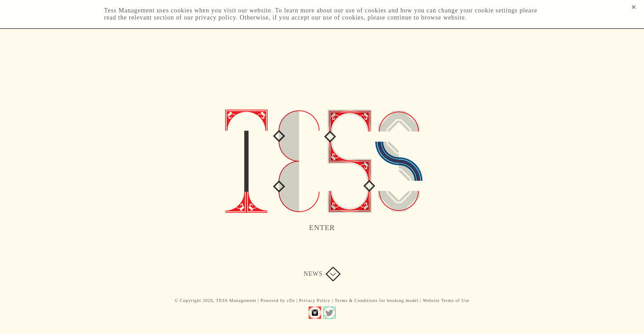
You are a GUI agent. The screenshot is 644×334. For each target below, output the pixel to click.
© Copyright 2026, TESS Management (215, 300)
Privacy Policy (315, 300)
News (313, 274)
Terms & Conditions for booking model (376, 300)
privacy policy (215, 18)
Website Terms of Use (446, 300)
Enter (322, 228)
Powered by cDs (278, 300)
